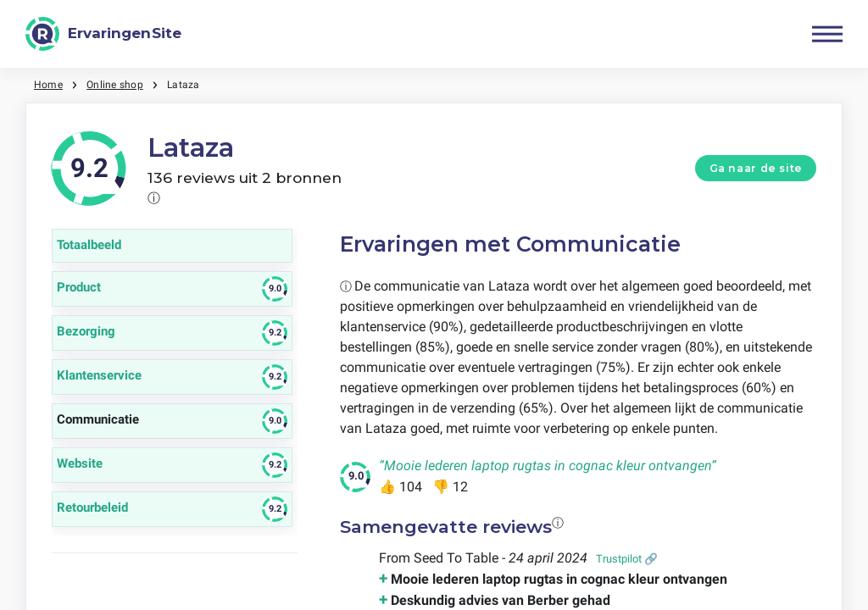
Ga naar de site (756, 168)
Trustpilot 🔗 (627, 559)
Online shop (115, 85)
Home (48, 85)
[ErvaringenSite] (103, 34)
